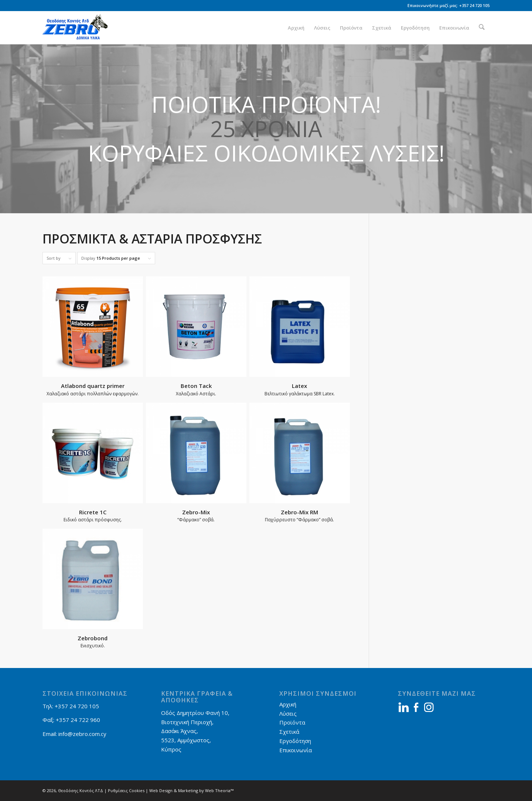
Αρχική (288, 704)
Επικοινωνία (296, 750)
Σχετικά (289, 732)
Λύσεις (288, 713)
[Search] (482, 28)
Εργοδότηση (295, 741)
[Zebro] (78, 28)
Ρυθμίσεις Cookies (126, 790)
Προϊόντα (292, 722)
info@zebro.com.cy (82, 734)
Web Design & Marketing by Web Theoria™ (191, 790)
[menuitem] (297, 28)
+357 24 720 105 (474, 5)
